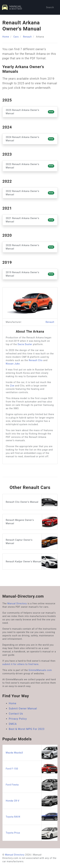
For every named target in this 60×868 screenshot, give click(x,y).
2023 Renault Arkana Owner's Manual (30, 166)
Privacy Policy (18, 719)
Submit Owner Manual (23, 709)
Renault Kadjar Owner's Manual (32, 562)
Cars (16, 37)
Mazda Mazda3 (32, 753)
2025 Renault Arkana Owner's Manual (30, 112)
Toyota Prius (32, 833)
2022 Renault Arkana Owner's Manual (30, 193)
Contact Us (16, 714)
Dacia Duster (25, 344)
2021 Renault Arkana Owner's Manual (30, 220)
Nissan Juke (13, 364)
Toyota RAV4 (32, 817)
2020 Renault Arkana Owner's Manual (30, 247)
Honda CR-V (32, 801)
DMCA (13, 724)
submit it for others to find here (20, 664)
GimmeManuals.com (40, 670)
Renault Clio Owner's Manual (32, 502)
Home (6, 37)
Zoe (12, 386)
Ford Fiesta (32, 785)
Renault (27, 37)
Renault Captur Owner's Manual (32, 542)
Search (50, 7)
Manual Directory (17, 603)
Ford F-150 (32, 769)
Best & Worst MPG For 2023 (27, 729)
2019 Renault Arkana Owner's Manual (30, 274)
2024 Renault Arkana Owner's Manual (30, 139)
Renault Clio (36, 360)
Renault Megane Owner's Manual (32, 522)
